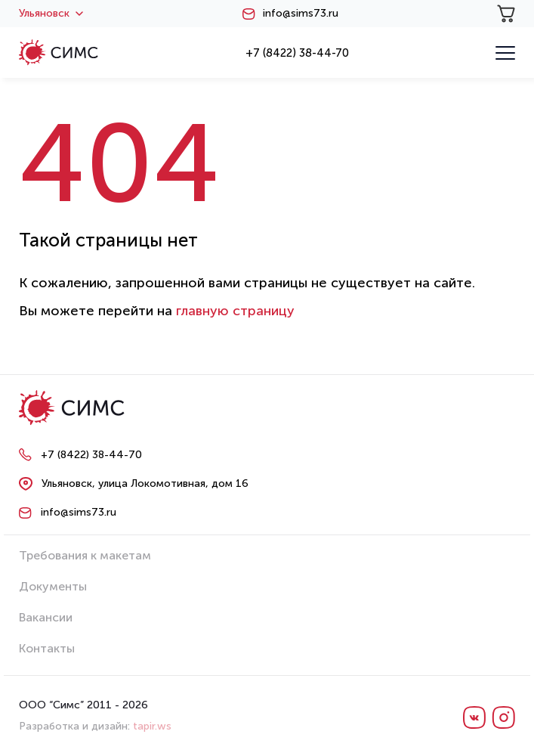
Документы (53, 586)
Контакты (47, 648)
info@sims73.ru (301, 14)
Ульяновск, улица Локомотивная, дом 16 (145, 483)
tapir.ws (152, 726)
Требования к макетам (85, 555)
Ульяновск (51, 14)
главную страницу (235, 311)
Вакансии (46, 617)
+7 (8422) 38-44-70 (297, 53)
